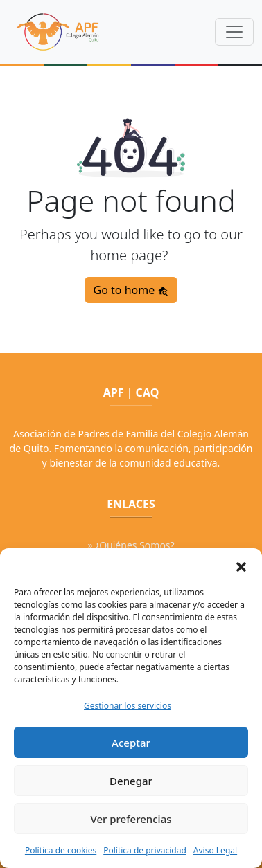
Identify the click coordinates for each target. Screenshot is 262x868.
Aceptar (131, 743)
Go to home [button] (131, 290)
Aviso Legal (215, 850)
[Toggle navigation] (234, 32)
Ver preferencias (131, 819)
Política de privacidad (145, 850)
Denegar (131, 781)
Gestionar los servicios (128, 706)
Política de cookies (61, 850)
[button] (241, 566)
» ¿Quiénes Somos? (131, 545)
